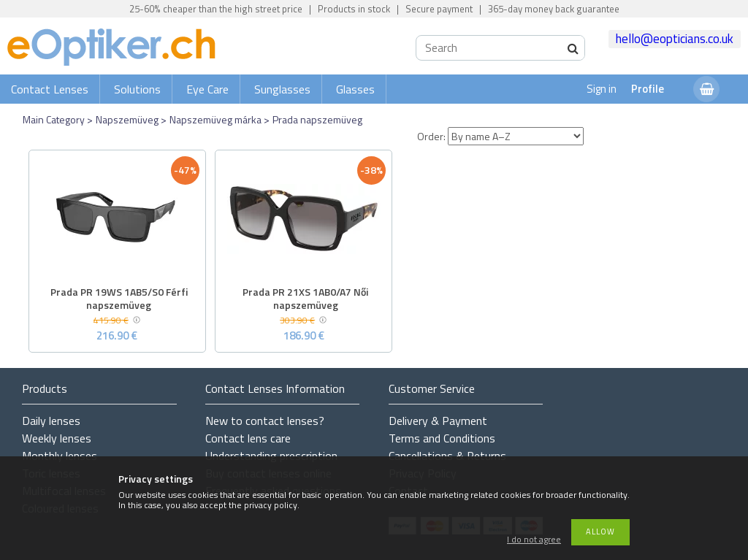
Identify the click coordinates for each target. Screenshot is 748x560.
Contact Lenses (50, 89)
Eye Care (207, 89)
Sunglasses (282, 89)
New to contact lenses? (265, 421)
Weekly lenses (57, 438)
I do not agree (534, 540)
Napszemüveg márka (215, 119)
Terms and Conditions (442, 438)
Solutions (137, 89)
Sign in (602, 89)
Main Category (54, 119)
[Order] (516, 136)
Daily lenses (51, 421)
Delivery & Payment (438, 421)
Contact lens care (248, 438)
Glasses (355, 89)
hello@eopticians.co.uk (675, 39)
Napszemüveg (127, 119)
